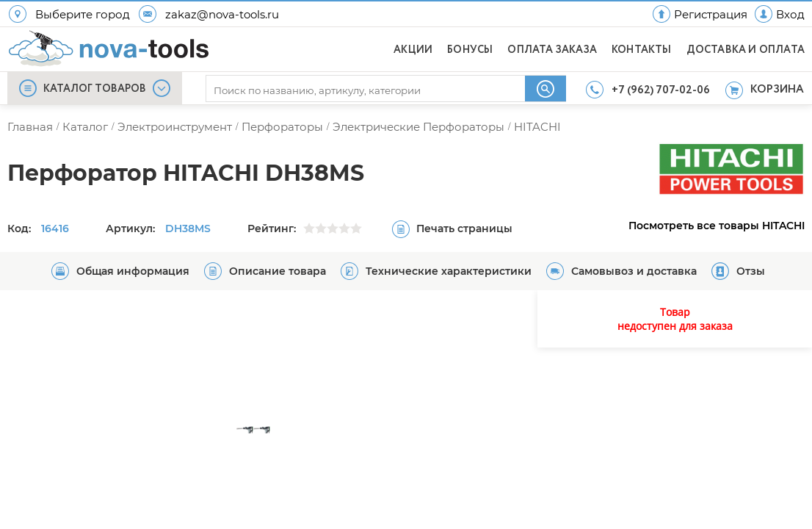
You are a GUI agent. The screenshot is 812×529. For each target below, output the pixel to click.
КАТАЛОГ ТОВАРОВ (95, 89)
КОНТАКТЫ (642, 50)
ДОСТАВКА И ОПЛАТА (746, 50)
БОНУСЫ (470, 50)
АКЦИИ (413, 50)
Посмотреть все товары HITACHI (717, 226)
